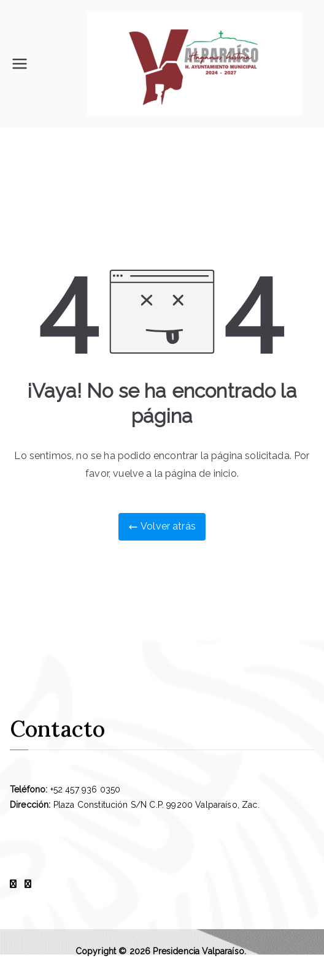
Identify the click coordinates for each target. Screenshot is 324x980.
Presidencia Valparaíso (199, 951)
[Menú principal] (20, 64)
